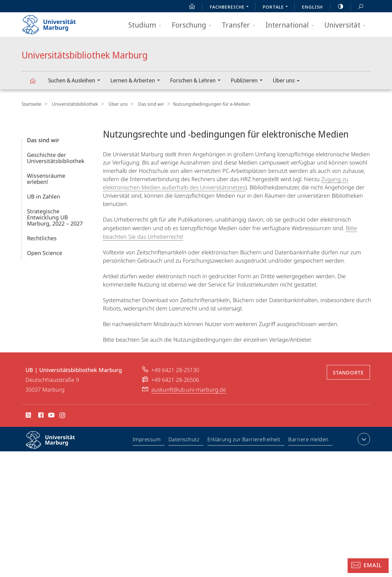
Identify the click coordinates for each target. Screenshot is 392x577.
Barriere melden (309, 440)
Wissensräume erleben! (46, 178)
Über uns (288, 81)
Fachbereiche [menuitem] (231, 7)
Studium (147, 25)
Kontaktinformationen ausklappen (363, 439)
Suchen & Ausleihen (76, 81)
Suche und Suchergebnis (357, 7)
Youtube (51, 416)
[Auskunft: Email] (368, 566)
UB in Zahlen (43, 196)
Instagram (63, 416)
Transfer (240, 25)
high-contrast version (337, 6)
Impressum (147, 440)
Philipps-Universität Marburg (56, 445)
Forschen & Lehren (197, 81)
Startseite (31, 104)
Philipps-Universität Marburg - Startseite (54, 23)
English (312, 7)
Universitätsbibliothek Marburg (36, 84)
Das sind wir (143, 104)
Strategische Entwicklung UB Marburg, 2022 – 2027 (55, 217)
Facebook (40, 416)
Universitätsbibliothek (72, 104)
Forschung (194, 25)
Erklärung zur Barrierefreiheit (244, 440)
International (292, 25)
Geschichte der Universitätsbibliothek (56, 158)
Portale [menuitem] (277, 7)
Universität (347, 25)
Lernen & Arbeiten (137, 81)
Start (189, 6)
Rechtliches (42, 238)
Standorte (348, 372)
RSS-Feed (28, 416)
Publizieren (249, 81)
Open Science (45, 252)
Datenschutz (184, 440)
